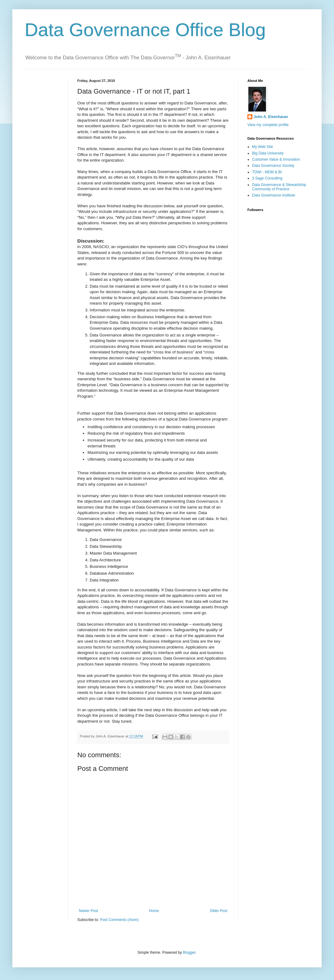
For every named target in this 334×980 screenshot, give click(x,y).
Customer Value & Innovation (276, 159)
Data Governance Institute (274, 195)
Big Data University (268, 153)
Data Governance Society (273, 166)
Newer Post (88, 911)
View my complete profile (268, 125)
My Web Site (263, 147)
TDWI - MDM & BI (267, 172)
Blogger (189, 953)
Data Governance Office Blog (145, 30)
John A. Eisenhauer (271, 117)
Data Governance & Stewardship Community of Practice (279, 187)
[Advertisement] (44, 98)
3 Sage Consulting (267, 178)
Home (154, 911)
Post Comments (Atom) (119, 920)
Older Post (218, 911)
